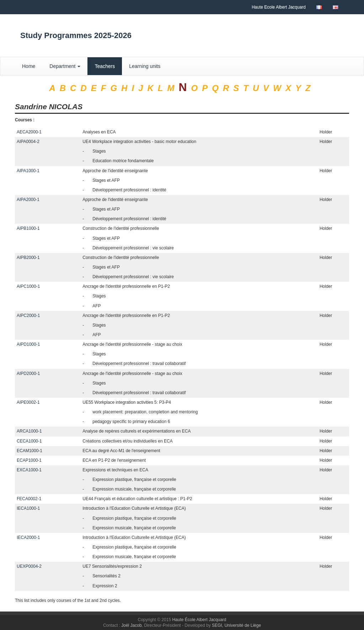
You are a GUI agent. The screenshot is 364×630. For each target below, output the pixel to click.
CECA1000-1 (29, 441)
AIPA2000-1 (28, 200)
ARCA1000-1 (29, 431)
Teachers (105, 66)
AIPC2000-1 (28, 316)
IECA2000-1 (28, 538)
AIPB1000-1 (28, 228)
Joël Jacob (131, 625)
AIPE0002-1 (28, 402)
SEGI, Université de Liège (236, 625)
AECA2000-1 (29, 132)
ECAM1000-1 (30, 451)
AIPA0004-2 (28, 142)
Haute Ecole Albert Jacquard (279, 7)
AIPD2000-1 (28, 374)
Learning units (145, 66)
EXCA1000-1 (29, 470)
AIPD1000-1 (28, 344)
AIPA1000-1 (28, 171)
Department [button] (65, 66)
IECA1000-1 (28, 508)
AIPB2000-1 (28, 258)
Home (29, 66)
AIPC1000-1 (28, 286)
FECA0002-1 (29, 499)
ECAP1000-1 (29, 460)
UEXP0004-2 (29, 566)
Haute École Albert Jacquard (199, 620)
